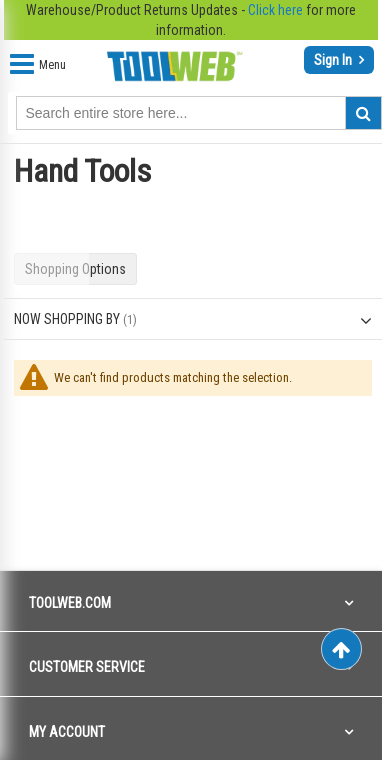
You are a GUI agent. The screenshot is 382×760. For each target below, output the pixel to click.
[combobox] (199, 113)
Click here (275, 10)
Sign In (334, 60)
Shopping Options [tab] (75, 269)
